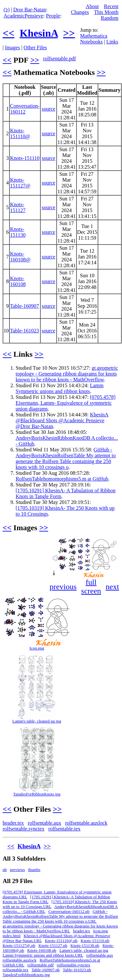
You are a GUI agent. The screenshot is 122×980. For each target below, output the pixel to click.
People (53, 16)
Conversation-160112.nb (69, 912)
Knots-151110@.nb (61, 941)
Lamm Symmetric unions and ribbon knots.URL (43, 955)
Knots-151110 (25, 158)
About (92, 6)
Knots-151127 (18, 207)
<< (8, 33)
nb (5, 870)
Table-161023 (25, 331)
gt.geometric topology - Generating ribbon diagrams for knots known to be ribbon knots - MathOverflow (67, 374)
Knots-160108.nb (42, 950)
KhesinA (39, 33)
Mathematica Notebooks (94, 39)
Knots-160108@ (20, 257)
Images (12, 48)
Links (112, 42)
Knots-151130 (18, 232)
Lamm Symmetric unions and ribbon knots (60, 388)
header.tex (13, 823)
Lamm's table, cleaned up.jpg (37, 721)
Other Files (35, 48)
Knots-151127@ (20, 183)
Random (110, 18)
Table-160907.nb (46, 970)
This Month (106, 12)
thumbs (34, 870)
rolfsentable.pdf (59, 59)
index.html (12, 936)
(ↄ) (7, 10)
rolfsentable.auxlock (86, 823)
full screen (91, 586)
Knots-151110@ (20, 133)
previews (17, 870)
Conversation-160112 (25, 109)
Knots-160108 (18, 281)
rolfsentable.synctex (23, 829)
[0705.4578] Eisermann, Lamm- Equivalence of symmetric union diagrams (66, 403)
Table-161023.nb (77, 970)
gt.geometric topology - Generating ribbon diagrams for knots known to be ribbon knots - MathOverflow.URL (60, 929)
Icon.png (37, 648)
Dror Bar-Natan (30, 10)
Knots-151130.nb (85, 946)
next (112, 587)
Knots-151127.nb (53, 946)
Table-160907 (25, 306)
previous (63, 587)
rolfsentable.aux (44, 823)
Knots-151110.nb (95, 941)
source (48, 109)
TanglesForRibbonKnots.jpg (37, 794)
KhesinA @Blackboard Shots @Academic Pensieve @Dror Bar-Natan (62, 420)
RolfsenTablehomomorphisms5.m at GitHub (62, 479)
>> (69, 33)
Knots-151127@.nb (19, 946)
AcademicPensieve (23, 16)
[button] (114, 544)
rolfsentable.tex (64, 829)
